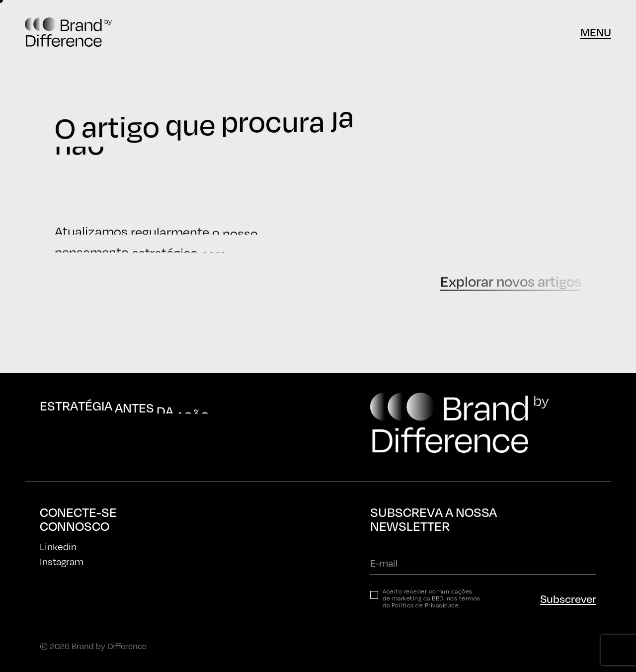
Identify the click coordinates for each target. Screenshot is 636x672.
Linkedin (58, 546)
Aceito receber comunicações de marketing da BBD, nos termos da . (432, 599)
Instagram (62, 561)
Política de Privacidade (425, 605)
